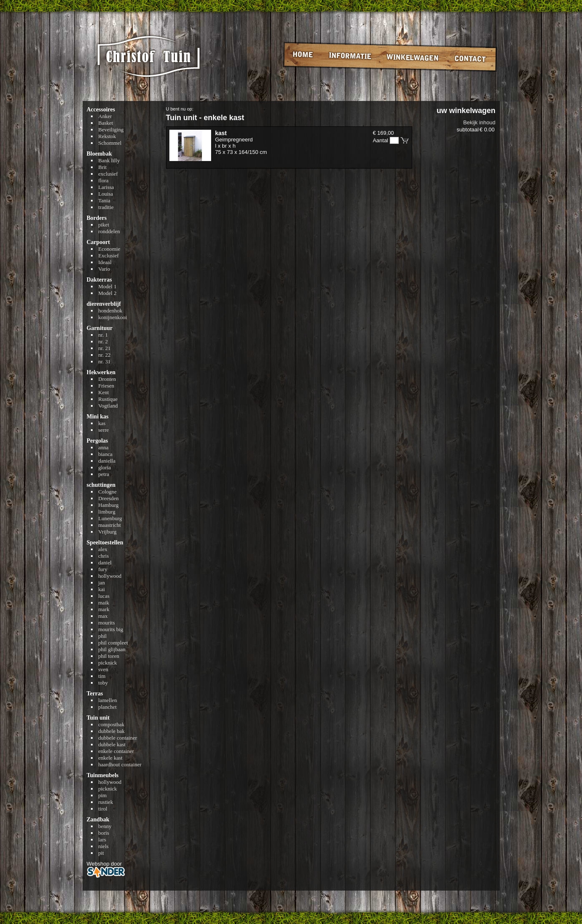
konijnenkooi (113, 317)
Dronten (107, 379)
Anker (105, 116)
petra (104, 474)
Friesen (106, 386)
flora (104, 180)
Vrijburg (108, 532)
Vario (104, 269)
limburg (107, 512)
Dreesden (109, 498)
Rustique (108, 399)
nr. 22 (105, 355)
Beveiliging (111, 130)
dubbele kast (112, 744)
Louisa (106, 194)
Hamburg (109, 505)
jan (102, 583)
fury (103, 569)
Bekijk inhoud (479, 122)
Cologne (108, 492)
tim (102, 676)
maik (104, 603)
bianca (106, 454)
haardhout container (120, 764)
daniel (105, 563)
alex (103, 549)
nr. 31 (105, 361)
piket (104, 225)
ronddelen (109, 231)
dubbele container (118, 738)
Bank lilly (109, 160)
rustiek (106, 802)
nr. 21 (105, 348)
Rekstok (107, 136)
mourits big (111, 629)
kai (102, 589)
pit (101, 853)
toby (103, 683)
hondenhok (111, 311)
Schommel (110, 143)
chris (104, 556)
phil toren (109, 656)
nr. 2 (103, 341)
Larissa (106, 187)
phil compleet (113, 643)
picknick (108, 663)
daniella (107, 461)
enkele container (116, 751)
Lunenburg (110, 518)
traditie (106, 207)
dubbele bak (112, 731)
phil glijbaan (112, 649)
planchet (108, 707)
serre (104, 430)
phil (103, 636)
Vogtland (108, 406)
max (103, 616)
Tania (105, 200)
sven (103, 669)
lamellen (108, 700)
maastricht (110, 525)
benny (105, 826)
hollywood (110, 576)
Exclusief (109, 256)
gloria (105, 467)
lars (102, 840)
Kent (104, 392)
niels (104, 846)
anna (104, 447)
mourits (107, 623)
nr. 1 (103, 335)
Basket (106, 123)
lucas (104, 596)
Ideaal (105, 262)
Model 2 (108, 293)
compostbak (112, 724)
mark (104, 609)
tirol (103, 809)
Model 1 (108, 286)
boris (104, 833)
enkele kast (111, 758)
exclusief (108, 174)
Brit (103, 167)
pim (103, 795)
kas (102, 423)
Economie (110, 249)
